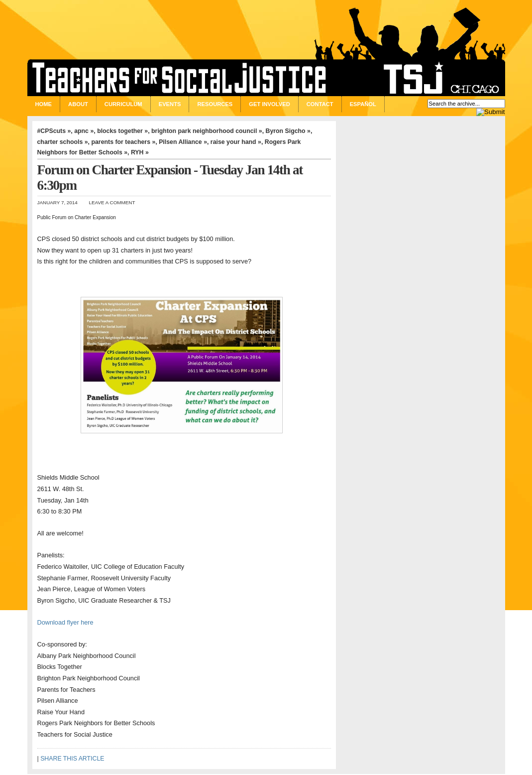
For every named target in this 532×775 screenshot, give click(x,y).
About (78, 104)
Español (363, 104)
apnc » (84, 131)
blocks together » (122, 131)
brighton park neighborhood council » (207, 131)
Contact (320, 104)
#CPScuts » (54, 131)
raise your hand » (236, 142)
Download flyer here (65, 622)
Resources (215, 104)
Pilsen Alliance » (183, 142)
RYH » (140, 152)
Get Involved (269, 104)
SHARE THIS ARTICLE (72, 759)
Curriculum (123, 104)
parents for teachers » (123, 142)
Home (44, 104)
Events (170, 104)
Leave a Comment (112, 202)
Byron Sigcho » (288, 131)
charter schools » (63, 142)
